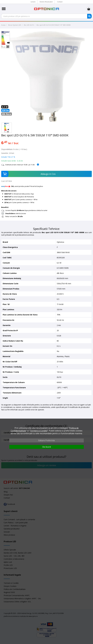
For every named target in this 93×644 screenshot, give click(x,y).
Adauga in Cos (28, 174)
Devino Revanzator (46, 2)
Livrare (33, 2)
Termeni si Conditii (39, 431)
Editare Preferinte (47, 440)
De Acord (47, 447)
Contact (60, 2)
